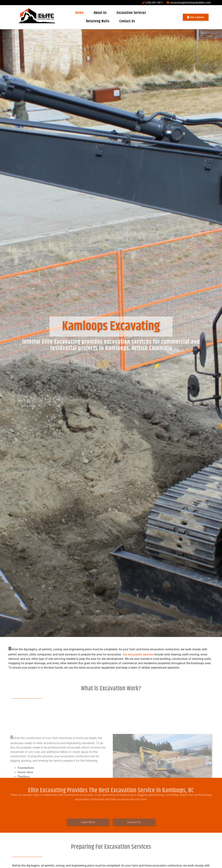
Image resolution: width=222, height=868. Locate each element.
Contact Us (127, 21)
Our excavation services (138, 654)
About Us (100, 13)
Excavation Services (131, 13)
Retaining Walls (98, 21)
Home (79, 13)
